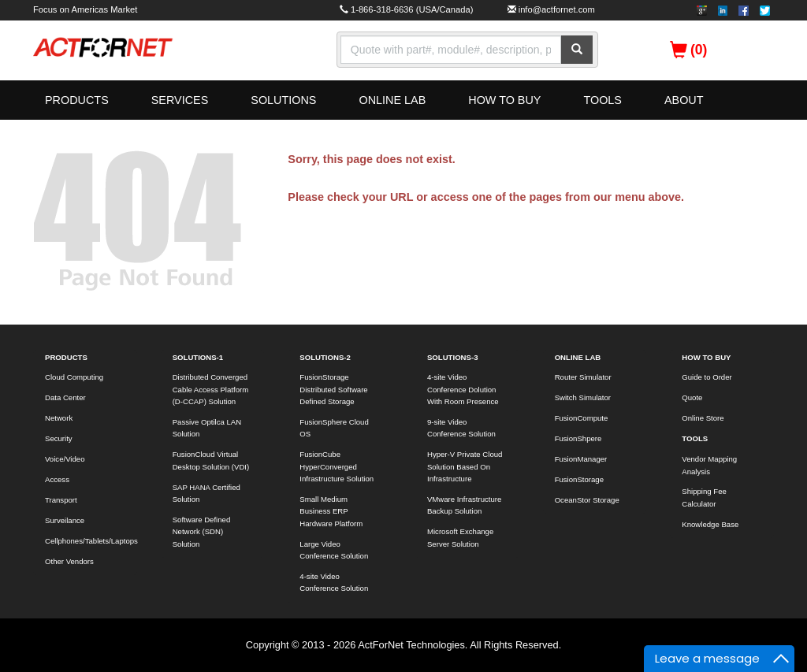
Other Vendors (69, 561)
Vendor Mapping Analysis (709, 465)
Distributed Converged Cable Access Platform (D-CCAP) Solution (211, 389)
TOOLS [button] (602, 100)
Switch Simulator (583, 397)
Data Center (65, 397)
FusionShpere (578, 438)
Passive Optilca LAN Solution (207, 428)
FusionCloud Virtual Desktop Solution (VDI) (211, 460)
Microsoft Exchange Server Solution (460, 537)
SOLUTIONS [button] (283, 100)
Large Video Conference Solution (334, 550)
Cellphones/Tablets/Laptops (91, 541)
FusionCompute (582, 418)
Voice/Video (65, 459)
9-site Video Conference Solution (461, 428)
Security (59, 438)
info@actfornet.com (557, 9)
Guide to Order (707, 377)
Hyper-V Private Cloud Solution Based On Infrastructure (465, 466)
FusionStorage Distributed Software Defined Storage (333, 389)
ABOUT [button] (684, 100)
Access (57, 479)
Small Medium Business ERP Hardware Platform (331, 511)
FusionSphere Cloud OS (334, 428)
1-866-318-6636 (382, 9)
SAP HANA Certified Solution (206, 493)
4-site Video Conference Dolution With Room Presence (463, 389)
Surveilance (65, 520)
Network (59, 418)
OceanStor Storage (587, 500)
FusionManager (581, 459)
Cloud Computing (74, 377)
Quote (692, 397)
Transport (61, 500)
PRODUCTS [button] (77, 100)
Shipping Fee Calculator (704, 497)
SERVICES (180, 100)
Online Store (703, 418)
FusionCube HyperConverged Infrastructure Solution (337, 466)
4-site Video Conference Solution (334, 582)
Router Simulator (583, 377)
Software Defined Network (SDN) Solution (202, 532)
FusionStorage (579, 479)
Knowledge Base (710, 524)
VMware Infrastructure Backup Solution (464, 505)
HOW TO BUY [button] (504, 100)
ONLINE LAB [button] (392, 100)
